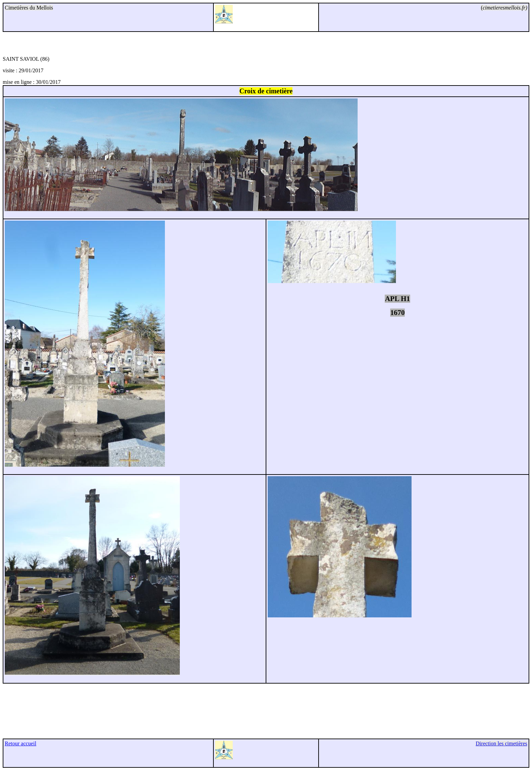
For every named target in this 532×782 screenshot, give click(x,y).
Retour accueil (21, 743)
